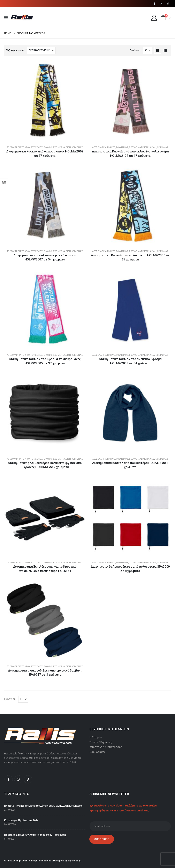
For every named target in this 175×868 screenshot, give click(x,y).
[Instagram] (161, 4)
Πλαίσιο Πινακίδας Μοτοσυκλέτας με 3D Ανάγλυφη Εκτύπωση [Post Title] (43, 806)
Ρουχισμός (37, 147)
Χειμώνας (77, 147)
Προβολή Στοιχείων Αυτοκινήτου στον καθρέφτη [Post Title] (35, 835)
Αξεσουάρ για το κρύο (18, 147)
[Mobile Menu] (7, 18)
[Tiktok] (168, 4)
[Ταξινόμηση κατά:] (41, 50)
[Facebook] (154, 4)
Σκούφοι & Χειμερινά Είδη (57, 147)
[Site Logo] (22, 18)
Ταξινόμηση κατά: (16, 50)
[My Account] (154, 18)
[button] (158, 50)
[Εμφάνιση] (148, 50)
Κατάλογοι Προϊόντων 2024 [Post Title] (21, 820)
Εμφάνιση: (135, 50)
